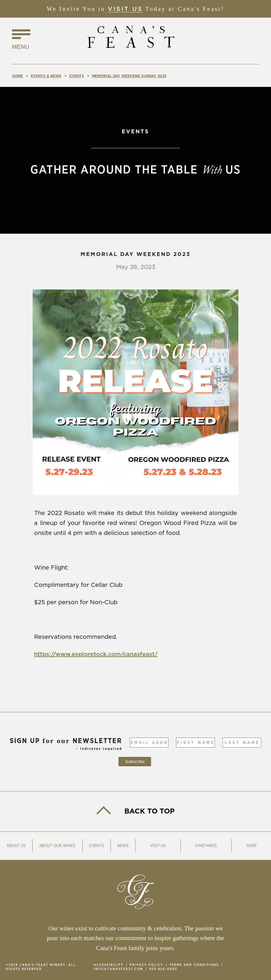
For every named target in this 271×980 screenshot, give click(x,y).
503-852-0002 (163, 969)
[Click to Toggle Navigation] (21, 40)
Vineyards (206, 846)
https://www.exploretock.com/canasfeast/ (96, 654)
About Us (16, 846)
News (123, 846)
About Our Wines (57, 846)
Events (97, 846)
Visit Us (125, 9)
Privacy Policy (146, 965)
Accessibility (109, 965)
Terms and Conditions (194, 965)
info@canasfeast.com (118, 969)
